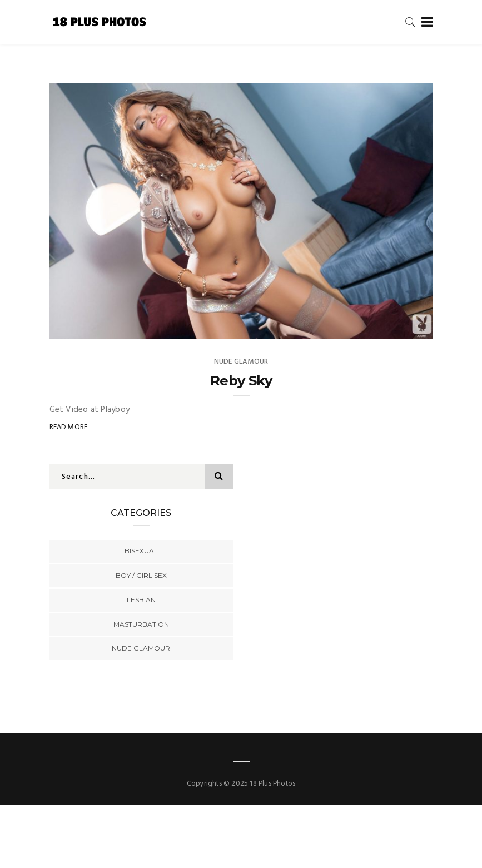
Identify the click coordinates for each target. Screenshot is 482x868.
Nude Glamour (241, 362)
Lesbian (141, 600)
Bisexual (141, 551)
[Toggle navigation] (425, 23)
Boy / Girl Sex (141, 575)
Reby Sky (241, 381)
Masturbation (141, 624)
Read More (69, 427)
